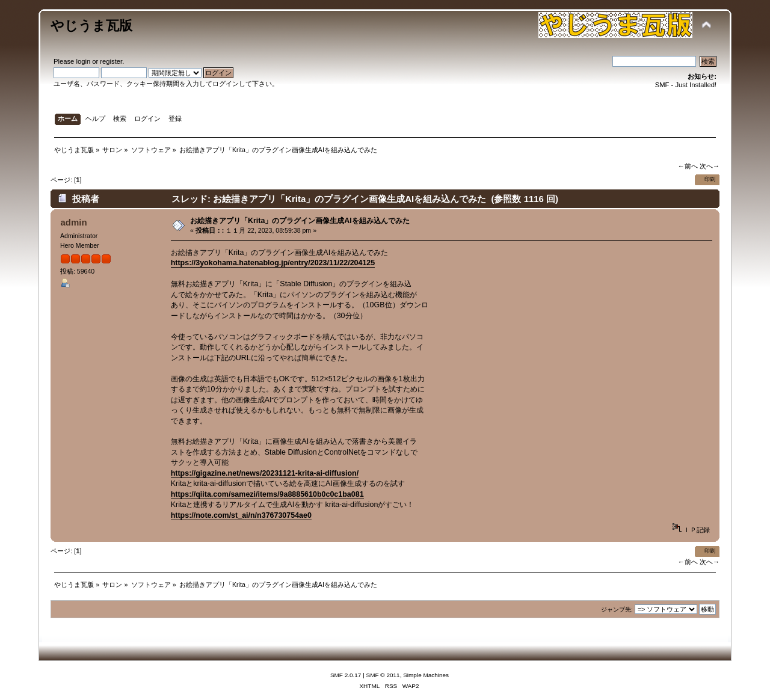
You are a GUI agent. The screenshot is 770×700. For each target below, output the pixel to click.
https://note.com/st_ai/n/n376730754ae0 (241, 515)
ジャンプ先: (617, 609)
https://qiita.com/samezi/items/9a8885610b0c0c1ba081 (267, 494)
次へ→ (710, 166)
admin (73, 222)
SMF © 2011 (383, 675)
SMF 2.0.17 (346, 675)
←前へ (687, 166)
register (111, 61)
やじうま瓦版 (91, 26)
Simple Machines (426, 675)
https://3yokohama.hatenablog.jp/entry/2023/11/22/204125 (273, 263)
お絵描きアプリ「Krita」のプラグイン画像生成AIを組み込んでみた (300, 221)
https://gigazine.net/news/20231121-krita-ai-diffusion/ (265, 473)
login (83, 61)
